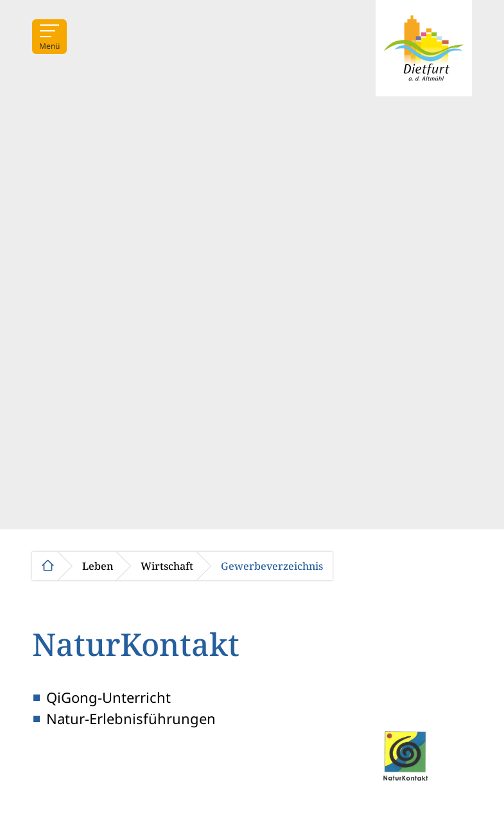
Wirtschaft (167, 566)
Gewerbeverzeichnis (272, 566)
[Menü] (49, 37)
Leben (98, 566)
